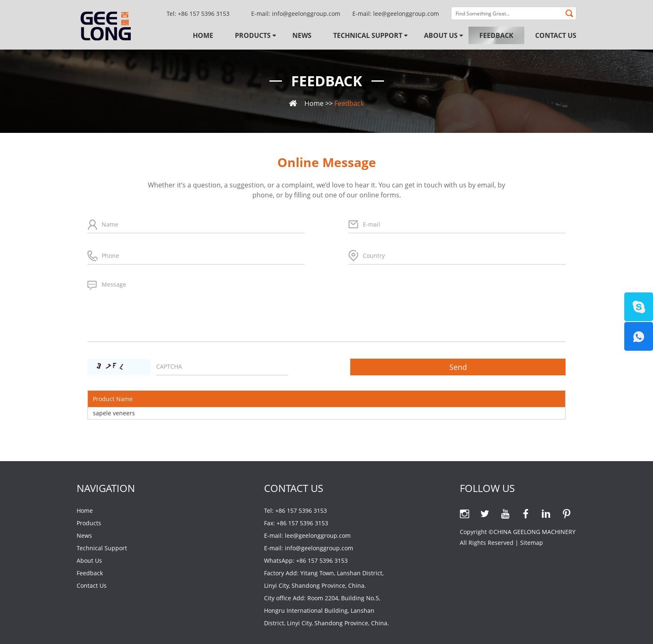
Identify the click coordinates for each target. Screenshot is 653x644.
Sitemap (532, 543)
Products (253, 35)
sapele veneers (114, 413)
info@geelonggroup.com (306, 14)
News (302, 35)
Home (203, 35)
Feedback (496, 35)
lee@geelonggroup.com (406, 14)
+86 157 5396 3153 (322, 560)
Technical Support (368, 35)
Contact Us (556, 35)
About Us (441, 35)
